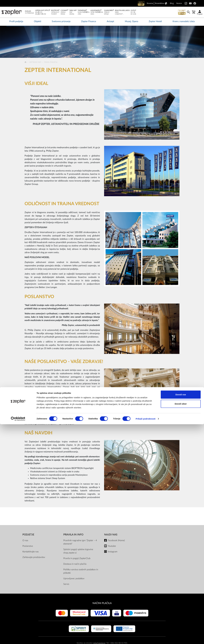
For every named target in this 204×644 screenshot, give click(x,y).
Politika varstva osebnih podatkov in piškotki (81, 572)
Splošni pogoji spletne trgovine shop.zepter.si (78, 552)
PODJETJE (28, 535)
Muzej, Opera (132, 22)
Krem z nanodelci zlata (184, 22)
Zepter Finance (89, 22)
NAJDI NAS (111, 535)
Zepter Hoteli (155, 22)
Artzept (110, 22)
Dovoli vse (181, 614)
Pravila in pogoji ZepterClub (77, 559)
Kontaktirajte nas (31, 552)
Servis (66, 585)
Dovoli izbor (181, 623)
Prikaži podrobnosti (146, 638)
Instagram (113, 552)
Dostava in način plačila (75, 565)
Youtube (112, 547)
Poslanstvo (28, 547)
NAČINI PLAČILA (102, 604)
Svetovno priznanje (61, 22)
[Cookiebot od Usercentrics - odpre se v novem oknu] (18, 639)
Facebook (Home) (116, 541)
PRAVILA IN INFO (73, 535)
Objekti (38, 22)
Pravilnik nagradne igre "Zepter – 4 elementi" (80, 543)
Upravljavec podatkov (74, 579)
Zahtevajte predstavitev (34, 558)
